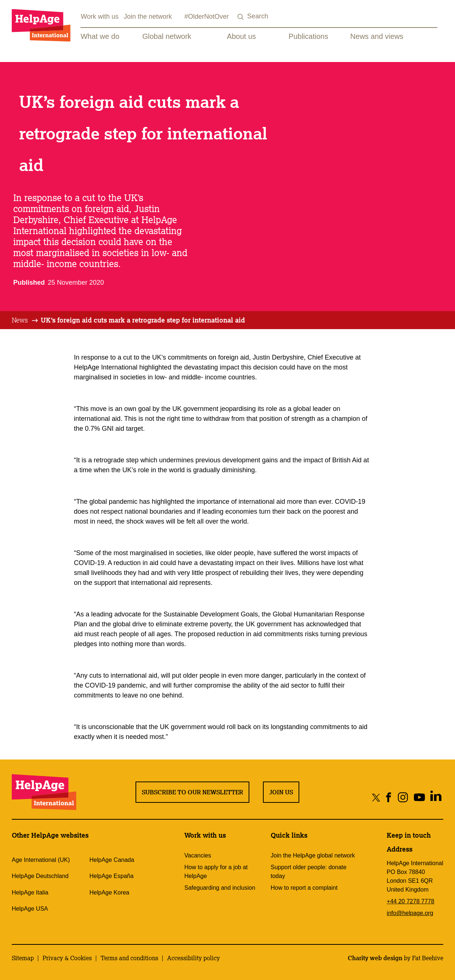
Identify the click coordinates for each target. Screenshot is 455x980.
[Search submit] (241, 17)
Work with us (100, 17)
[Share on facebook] (389, 797)
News (20, 320)
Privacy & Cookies (67, 958)
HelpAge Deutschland (40, 876)
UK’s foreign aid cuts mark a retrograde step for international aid (143, 320)
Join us (281, 792)
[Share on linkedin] (436, 797)
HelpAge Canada (112, 860)
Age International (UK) (41, 860)
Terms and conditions (129, 958)
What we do (100, 36)
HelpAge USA (30, 909)
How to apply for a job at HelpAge (216, 872)
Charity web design (375, 958)
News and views (377, 36)
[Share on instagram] (403, 797)
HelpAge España (112, 876)
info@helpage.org (410, 913)
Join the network (148, 17)
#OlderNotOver (207, 17)
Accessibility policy (194, 958)
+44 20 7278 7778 (410, 901)
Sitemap (23, 958)
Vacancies (198, 855)
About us (241, 36)
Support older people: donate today (308, 872)
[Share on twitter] (376, 797)
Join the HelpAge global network (313, 855)
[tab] (25, 320)
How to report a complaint (304, 888)
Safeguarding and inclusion (220, 888)
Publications (308, 36)
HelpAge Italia (30, 892)
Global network (167, 36)
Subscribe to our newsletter (192, 792)
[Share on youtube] (419, 797)
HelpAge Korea (110, 892)
